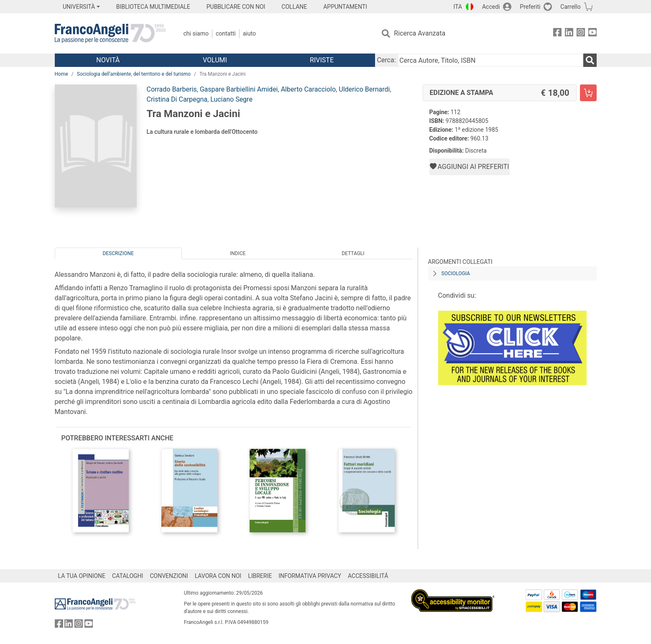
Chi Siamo (196, 33)
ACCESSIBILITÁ (368, 576)
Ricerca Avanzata (420, 33)
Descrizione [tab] (118, 253)
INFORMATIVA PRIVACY (310, 576)
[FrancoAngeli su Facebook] (557, 34)
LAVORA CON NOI (218, 576)
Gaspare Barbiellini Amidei (239, 89)
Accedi (491, 7)
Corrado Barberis (172, 89)
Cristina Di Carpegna (177, 99)
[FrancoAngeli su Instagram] (581, 34)
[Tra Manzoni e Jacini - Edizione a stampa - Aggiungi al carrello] (588, 93)
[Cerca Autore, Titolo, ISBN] (490, 60)
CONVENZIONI (169, 576)
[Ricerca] (590, 60)
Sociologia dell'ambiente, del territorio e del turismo (134, 74)
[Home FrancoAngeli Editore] (110, 33)
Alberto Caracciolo (309, 89)
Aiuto (249, 33)
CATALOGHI (128, 576)
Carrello (570, 7)
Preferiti (530, 7)
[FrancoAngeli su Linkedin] (569, 34)
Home (61, 74)
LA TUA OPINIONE (82, 576)
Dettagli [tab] (353, 253)
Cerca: (386, 60)
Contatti (226, 33)
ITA (458, 7)
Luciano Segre (231, 99)
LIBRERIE (260, 576)
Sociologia (456, 273)
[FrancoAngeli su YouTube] (592, 34)
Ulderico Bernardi (364, 89)
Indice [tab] (238, 253)
